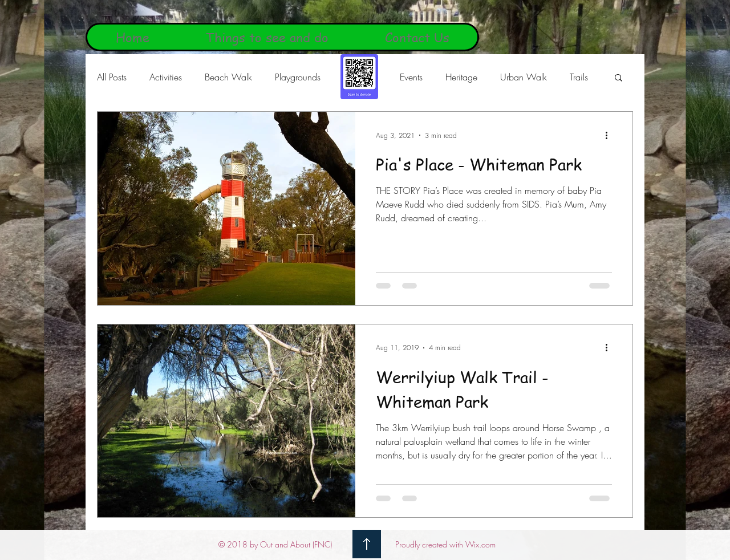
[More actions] (610, 135)
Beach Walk (228, 77)
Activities (166, 77)
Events (411, 77)
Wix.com (480, 544)
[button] (619, 78)
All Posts (112, 77)
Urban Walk (524, 77)
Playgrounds (298, 77)
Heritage (461, 77)
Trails (579, 77)
